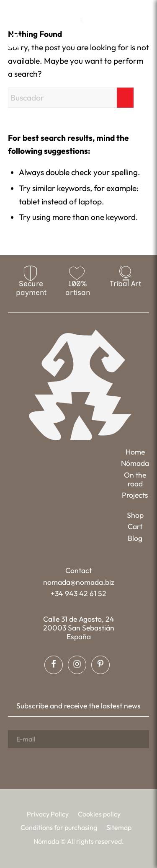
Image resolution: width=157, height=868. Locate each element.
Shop (135, 515)
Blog (135, 538)
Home (135, 452)
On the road (135, 479)
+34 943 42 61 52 (78, 593)
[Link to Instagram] (78, 6)
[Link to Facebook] (66, 6)
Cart (135, 526)
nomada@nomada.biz (79, 582)
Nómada (135, 463)
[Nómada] (40, 41)
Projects (135, 495)
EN (72, 20)
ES (90, 20)
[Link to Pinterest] (90, 6)
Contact (78, 570)
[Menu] (144, 40)
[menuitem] (73, 20)
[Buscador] (71, 98)
